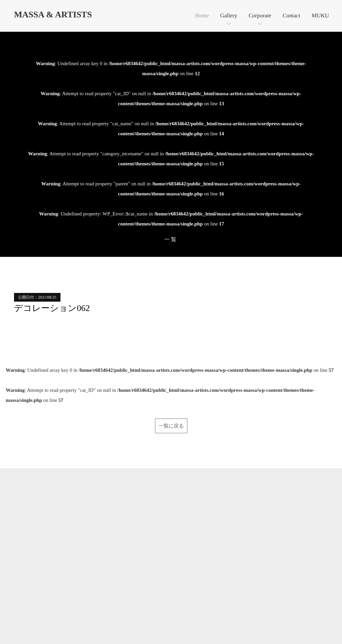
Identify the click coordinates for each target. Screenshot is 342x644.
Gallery (229, 16)
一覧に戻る (171, 426)
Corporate (260, 16)
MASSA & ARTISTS (53, 15)
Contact (291, 16)
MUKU (320, 16)
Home (202, 16)
